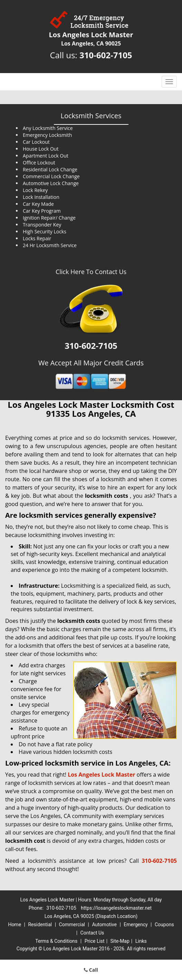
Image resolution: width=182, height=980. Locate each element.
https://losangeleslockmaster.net (116, 908)
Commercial (72, 925)
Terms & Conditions (56, 941)
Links (141, 941)
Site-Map (120, 941)
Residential (40, 925)
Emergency (136, 925)
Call (91, 970)
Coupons (164, 925)
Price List (95, 941)
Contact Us (92, 933)
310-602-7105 (106, 55)
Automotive (104, 925)
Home (15, 925)
